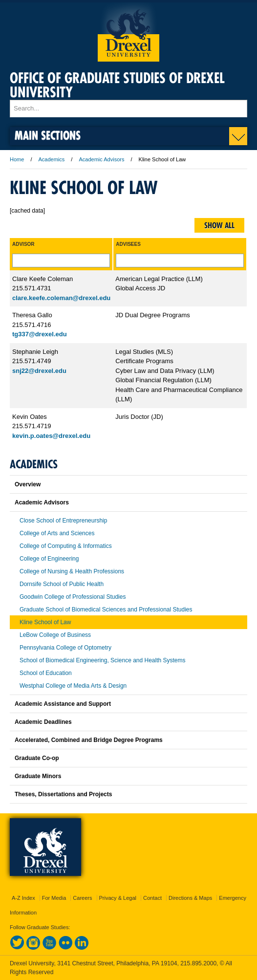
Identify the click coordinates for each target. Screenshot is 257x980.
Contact (152, 898)
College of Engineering (49, 559)
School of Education (46, 673)
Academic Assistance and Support (63, 704)
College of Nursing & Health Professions (72, 571)
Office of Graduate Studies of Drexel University (117, 85)
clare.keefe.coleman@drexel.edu (61, 298)
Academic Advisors (101, 159)
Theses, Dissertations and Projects (63, 794)
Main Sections (48, 135)
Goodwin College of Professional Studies (73, 597)
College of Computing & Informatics (66, 546)
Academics (52, 159)
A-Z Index (23, 898)
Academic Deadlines (43, 722)
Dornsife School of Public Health (62, 584)
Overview (28, 484)
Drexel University (128, 32)
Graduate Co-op (37, 758)
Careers (82, 898)
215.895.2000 (198, 963)
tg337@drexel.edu (40, 334)
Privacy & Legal (118, 898)
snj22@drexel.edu (39, 371)
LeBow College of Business (55, 635)
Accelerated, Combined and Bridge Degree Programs (89, 740)
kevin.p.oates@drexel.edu (51, 436)
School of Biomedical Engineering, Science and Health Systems (103, 660)
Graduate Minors (38, 776)
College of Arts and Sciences (57, 533)
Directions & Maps (190, 898)
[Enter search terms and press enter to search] (128, 109)
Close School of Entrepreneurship (63, 521)
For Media (54, 898)
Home (17, 159)
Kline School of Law (45, 622)
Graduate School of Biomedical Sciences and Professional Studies (106, 610)
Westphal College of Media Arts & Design (73, 686)
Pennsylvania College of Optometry (65, 648)
